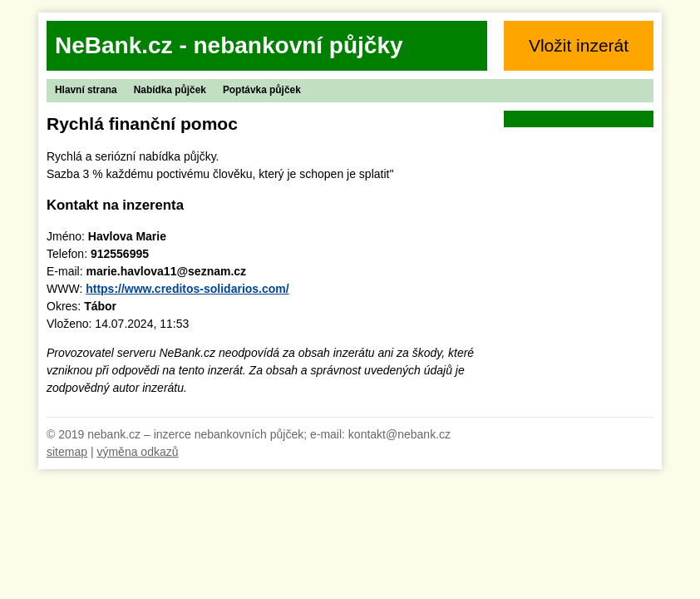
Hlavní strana (86, 90)
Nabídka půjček (170, 90)
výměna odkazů (137, 452)
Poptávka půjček (262, 90)
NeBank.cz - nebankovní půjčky (229, 45)
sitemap (67, 452)
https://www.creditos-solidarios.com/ (187, 289)
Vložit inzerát (579, 45)
